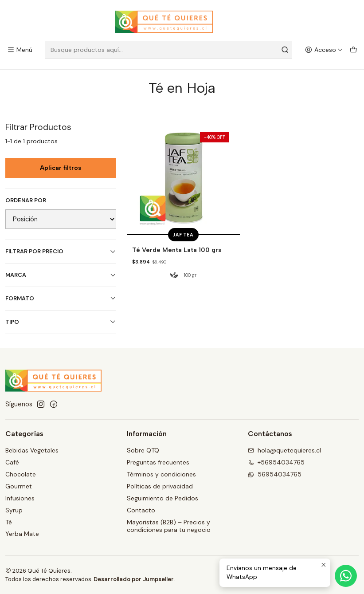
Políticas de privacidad (160, 486)
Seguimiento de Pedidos (162, 498)
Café (12, 462)
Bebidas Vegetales (32, 450)
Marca (61, 275)
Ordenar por (26, 201)
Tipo (61, 322)
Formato (61, 298)
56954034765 (275, 474)
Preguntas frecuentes (158, 462)
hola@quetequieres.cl (284, 450)
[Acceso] (324, 50)
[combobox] (168, 50)
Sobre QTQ (143, 450)
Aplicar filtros (61, 167)
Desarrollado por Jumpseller (134, 579)
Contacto (141, 510)
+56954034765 (276, 462)
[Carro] (353, 50)
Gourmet (19, 486)
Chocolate (21, 474)
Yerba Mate (22, 534)
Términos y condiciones (161, 474)
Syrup (14, 510)
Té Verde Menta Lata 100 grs (173, 250)
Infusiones (20, 498)
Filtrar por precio (61, 251)
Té (9, 522)
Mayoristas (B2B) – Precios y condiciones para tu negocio (169, 526)
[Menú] (20, 50)
